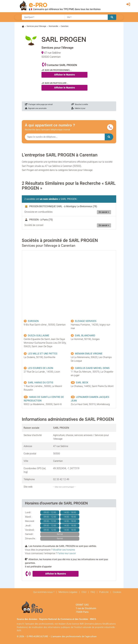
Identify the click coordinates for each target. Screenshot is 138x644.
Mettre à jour (78, 108)
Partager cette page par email (39, 104)
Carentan (65, 26)
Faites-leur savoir (67, 553)
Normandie (53, 26)
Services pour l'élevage (36, 26)
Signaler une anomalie (36, 108)
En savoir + (104, 212)
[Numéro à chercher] (65, 137)
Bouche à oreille (80, 104)
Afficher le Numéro (65, 75)
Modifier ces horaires (64, 550)
